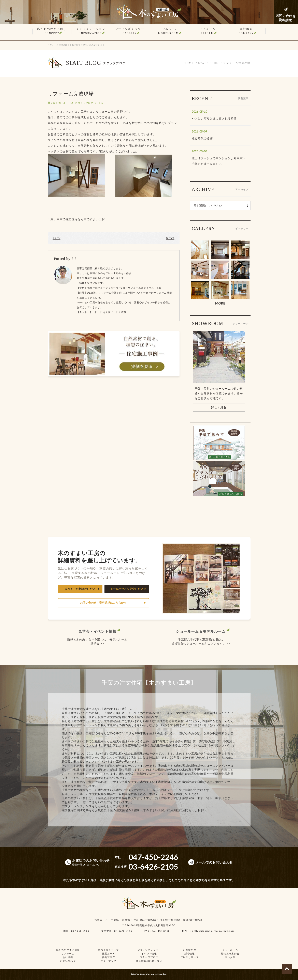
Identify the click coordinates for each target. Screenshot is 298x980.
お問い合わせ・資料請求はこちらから (103, 603)
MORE (220, 303)
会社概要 (246, 31)
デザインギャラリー (130, 31)
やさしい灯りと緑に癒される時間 (214, 118)
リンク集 (230, 957)
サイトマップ (108, 961)
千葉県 (115, 920)
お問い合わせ (68, 961)
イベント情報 (149, 954)
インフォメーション (91, 31)
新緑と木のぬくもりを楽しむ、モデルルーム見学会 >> (97, 641)
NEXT (170, 238)
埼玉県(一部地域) (170, 920)
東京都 (126, 920)
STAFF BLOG (208, 63)
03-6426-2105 (123, 931)
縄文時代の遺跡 (202, 138)
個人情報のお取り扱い (149, 961)
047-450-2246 (80, 931)
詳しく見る (219, 407)
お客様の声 (189, 950)
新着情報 (190, 954)
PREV (57, 238)
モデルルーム (168, 31)
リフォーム (207, 31)
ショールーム (230, 950)
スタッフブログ (84, 103)
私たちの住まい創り (52, 31)
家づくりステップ (108, 950)
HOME (189, 63)
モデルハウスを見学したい (127, 589)
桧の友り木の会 (230, 954)
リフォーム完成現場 (237, 63)
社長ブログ (108, 957)
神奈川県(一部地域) (145, 920)
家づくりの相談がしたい (80, 589)
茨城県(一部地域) (193, 920)
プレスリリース (190, 957)
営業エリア (101, 920)
